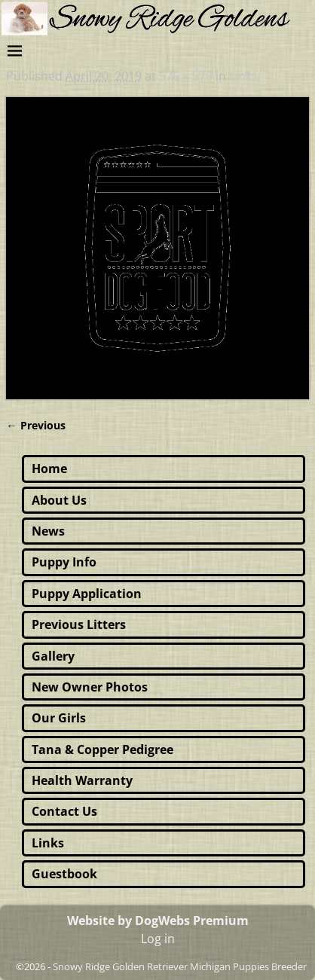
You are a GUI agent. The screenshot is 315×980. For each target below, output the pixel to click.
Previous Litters (79, 624)
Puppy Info (64, 562)
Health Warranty (82, 780)
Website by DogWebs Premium (158, 920)
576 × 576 (186, 76)
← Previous (35, 425)
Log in (158, 939)
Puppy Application (87, 594)
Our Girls (59, 718)
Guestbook (64, 874)
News (48, 531)
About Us (59, 500)
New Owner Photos (90, 687)
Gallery (53, 656)
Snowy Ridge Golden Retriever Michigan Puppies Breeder (180, 966)
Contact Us (64, 811)
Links (243, 76)
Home (49, 469)
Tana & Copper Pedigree (102, 750)
